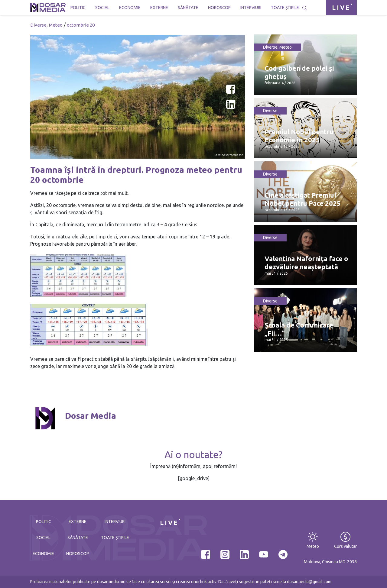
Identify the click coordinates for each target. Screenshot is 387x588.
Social (102, 8)
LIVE (341, 7)
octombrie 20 (81, 25)
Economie (130, 8)
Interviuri (251, 8)
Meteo (56, 25)
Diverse (38, 25)
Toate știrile (285, 8)
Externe (159, 8)
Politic (78, 8)
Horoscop (219, 8)
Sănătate (188, 8)
